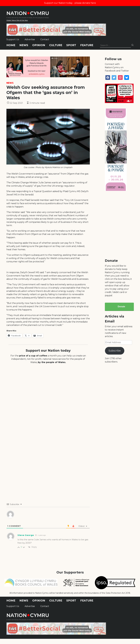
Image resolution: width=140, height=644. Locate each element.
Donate (121, 307)
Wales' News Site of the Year (17, 20)
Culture (56, 45)
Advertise (30, 39)
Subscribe (115, 351)
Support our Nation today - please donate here (70, 3)
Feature (87, 45)
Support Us (13, 39)
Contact (45, 39)
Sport (71, 45)
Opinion (39, 45)
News (24, 45)
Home (11, 45)
